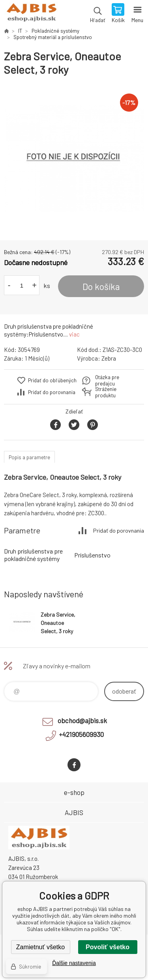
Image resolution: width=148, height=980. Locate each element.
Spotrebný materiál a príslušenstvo (53, 37)
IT (20, 31)
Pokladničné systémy (55, 31)
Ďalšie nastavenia (74, 963)
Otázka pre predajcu (107, 380)
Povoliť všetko (108, 947)
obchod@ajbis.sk (82, 720)
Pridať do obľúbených (52, 380)
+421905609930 (81, 734)
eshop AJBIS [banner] (31, 14)
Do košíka (101, 286)
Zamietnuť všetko (40, 947)
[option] (74, 158)
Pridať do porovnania (52, 392)
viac (74, 334)
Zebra (109, 358)
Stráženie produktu (106, 392)
